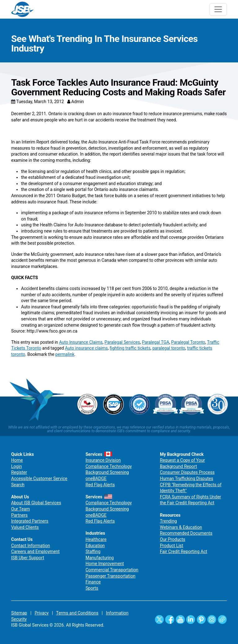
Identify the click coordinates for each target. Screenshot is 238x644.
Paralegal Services (122, 342)
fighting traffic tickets (130, 348)
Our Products (173, 539)
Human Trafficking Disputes (187, 478)
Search (18, 485)
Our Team (20, 509)
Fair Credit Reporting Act (183, 551)
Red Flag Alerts (100, 485)
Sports (92, 588)
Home (17, 460)
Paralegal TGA (156, 342)
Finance (93, 582)
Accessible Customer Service (39, 478)
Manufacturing (100, 558)
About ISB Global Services (36, 503)
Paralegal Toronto (188, 342)
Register (19, 472)
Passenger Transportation (110, 576)
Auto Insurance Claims (81, 342)
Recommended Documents (186, 533)
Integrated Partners (30, 521)
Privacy (42, 613)
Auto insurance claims (86, 348)
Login (17, 466)
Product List (172, 546)
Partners (19, 515)
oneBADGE (96, 478)
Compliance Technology (109, 466)
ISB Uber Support (28, 558)
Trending (168, 521)
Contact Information (31, 546)
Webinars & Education (181, 527)
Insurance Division (103, 460)
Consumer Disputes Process (187, 472)
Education (95, 546)
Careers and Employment (35, 551)
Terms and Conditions (77, 613)
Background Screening (107, 472)
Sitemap (19, 613)
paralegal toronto (169, 348)
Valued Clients (25, 527)
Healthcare (96, 539)
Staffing (93, 551)
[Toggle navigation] (218, 9)
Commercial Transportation (112, 570)
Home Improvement (105, 564)
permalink (65, 354)
